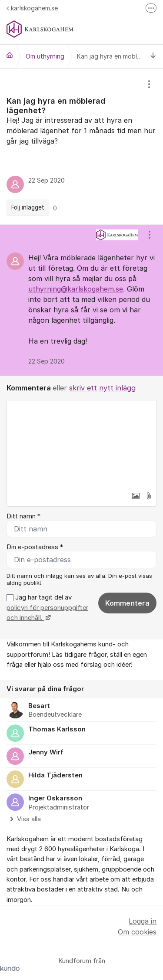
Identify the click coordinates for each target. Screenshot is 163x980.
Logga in (143, 921)
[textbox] (81, 444)
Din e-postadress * (35, 547)
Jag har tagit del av (47, 608)
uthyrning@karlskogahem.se (76, 289)
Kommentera (127, 603)
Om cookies (137, 932)
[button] (136, 496)
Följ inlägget (28, 207)
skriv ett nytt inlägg (102, 388)
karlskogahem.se (32, 8)
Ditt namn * (23, 516)
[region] (81, 146)
